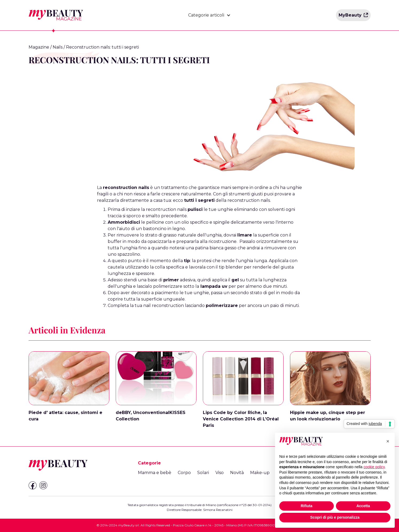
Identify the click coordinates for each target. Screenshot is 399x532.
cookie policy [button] (374, 467)
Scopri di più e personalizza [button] (335, 517)
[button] (209, 15)
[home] (56, 15)
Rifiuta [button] (307, 506)
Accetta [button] (363, 506)
